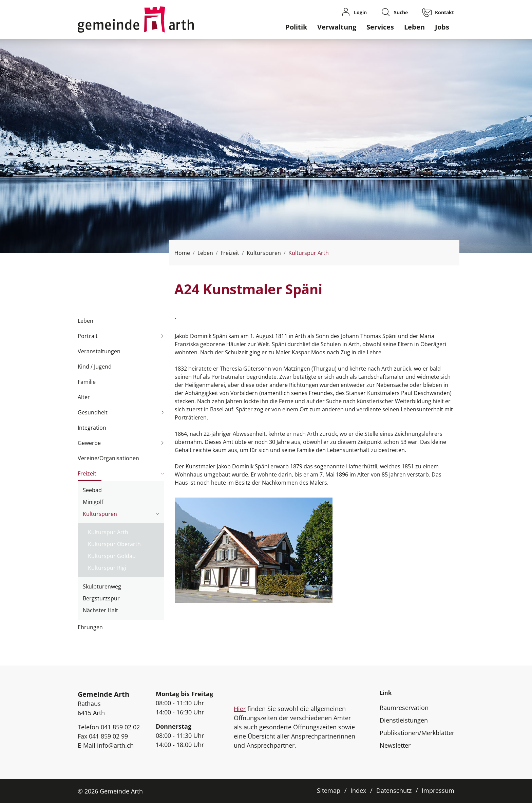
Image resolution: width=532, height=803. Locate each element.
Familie (87, 382)
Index (358, 790)
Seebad (92, 490)
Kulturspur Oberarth (114, 544)
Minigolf (93, 502)
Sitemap (329, 790)
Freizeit (87, 473)
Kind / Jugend (95, 367)
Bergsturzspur (101, 598)
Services (380, 27)
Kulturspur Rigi (107, 568)
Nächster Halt (100, 610)
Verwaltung (337, 27)
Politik (296, 27)
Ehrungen (90, 627)
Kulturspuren (100, 514)
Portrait (88, 336)
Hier (240, 709)
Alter (84, 397)
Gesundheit (93, 412)
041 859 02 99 (108, 736)
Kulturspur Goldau (112, 556)
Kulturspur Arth (108, 533)
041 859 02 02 (120, 727)
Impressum (438, 790)
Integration (92, 428)
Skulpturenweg (102, 586)
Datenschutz (394, 790)
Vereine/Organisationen (108, 458)
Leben (414, 27)
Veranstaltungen (99, 351)
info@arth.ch (115, 745)
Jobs (442, 27)
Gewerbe (89, 443)
